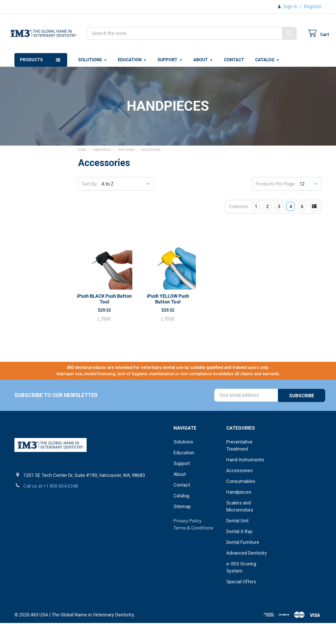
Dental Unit (237, 542)
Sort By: (90, 205)
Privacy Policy (188, 542)
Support (170, 81)
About (203, 81)
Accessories (240, 491)
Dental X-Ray (239, 552)
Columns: (239, 228)
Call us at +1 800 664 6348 (51, 507)
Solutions (93, 81)
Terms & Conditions (193, 549)
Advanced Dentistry (247, 574)
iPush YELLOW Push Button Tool (168, 321)
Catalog (267, 81)
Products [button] (31, 81)
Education (132, 81)
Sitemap (182, 527)
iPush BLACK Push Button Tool (104, 321)
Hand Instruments (245, 481)
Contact (234, 81)
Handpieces (239, 513)
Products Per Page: (276, 205)
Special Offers (241, 603)
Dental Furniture (243, 563)
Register (313, 6)
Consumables (241, 502)
